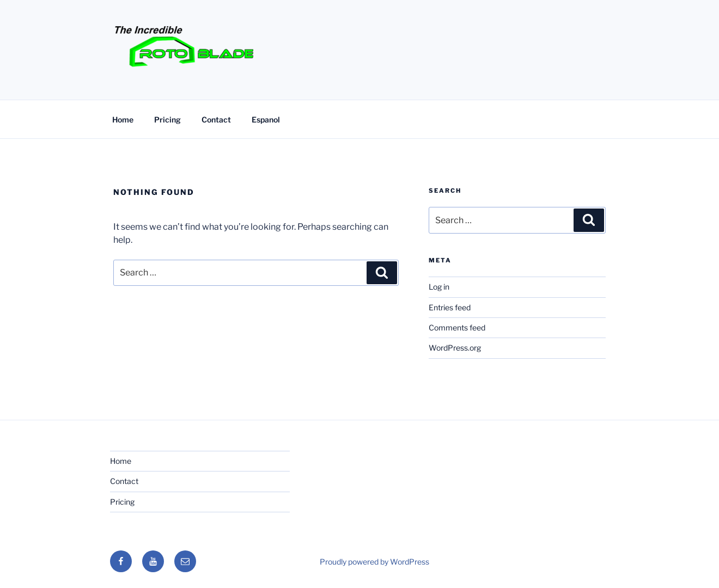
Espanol (266, 120)
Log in (439, 287)
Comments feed (457, 327)
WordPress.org (455, 348)
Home (123, 120)
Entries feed (450, 307)
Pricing (167, 120)
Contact (216, 120)
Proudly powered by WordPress (374, 562)
